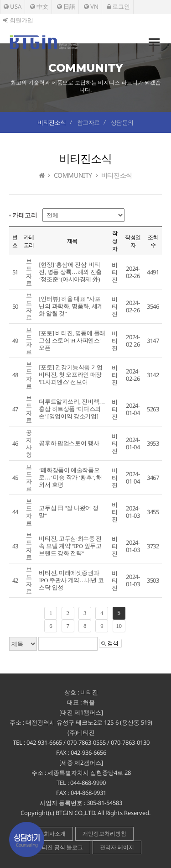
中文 (39, 6)
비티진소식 (52, 122)
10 (119, 626)
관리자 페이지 (117, 847)
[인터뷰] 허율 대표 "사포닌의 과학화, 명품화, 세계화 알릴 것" (71, 306)
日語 (66, 6)
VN (91, 6)
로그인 (119, 6)
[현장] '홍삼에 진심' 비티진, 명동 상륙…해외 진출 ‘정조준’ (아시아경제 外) (70, 272)
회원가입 (18, 20)
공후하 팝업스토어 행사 (69, 443)
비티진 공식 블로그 (60, 847)
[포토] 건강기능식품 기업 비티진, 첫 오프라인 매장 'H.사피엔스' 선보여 (71, 375)
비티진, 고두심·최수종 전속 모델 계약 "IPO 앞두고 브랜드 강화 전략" (70, 546)
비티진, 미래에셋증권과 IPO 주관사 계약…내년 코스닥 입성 (71, 580)
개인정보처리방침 (104, 834)
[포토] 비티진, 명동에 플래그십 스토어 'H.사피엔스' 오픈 (72, 340)
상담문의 (122, 122)
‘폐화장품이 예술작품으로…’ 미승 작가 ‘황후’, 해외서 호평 (70, 477)
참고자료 (88, 122)
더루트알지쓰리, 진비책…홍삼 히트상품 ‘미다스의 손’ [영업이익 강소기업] (72, 409)
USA (13, 6)
